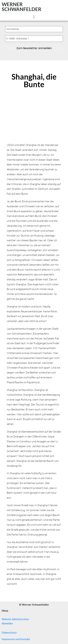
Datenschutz (9, 632)
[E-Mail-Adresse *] (34, 39)
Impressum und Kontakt (16, 639)
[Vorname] (34, 29)
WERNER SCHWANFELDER (21, 7)
